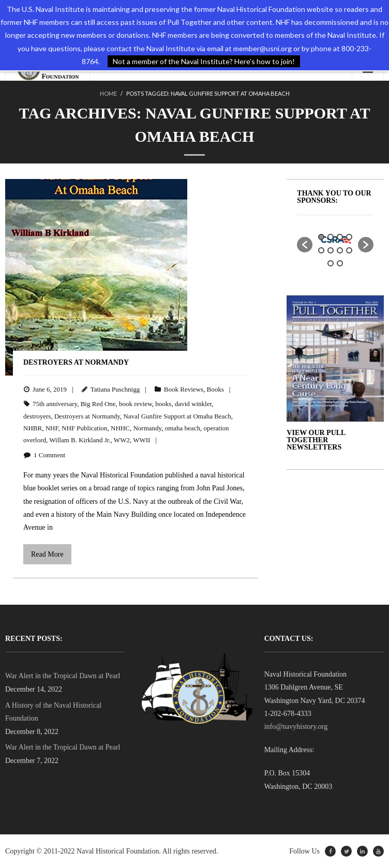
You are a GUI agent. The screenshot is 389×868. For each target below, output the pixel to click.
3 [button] (340, 237)
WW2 (122, 440)
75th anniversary (55, 404)
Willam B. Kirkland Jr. (80, 440)
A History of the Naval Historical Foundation (53, 712)
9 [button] (331, 263)
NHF (52, 428)
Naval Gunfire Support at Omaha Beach (177, 416)
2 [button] (331, 237)
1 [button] (321, 237)
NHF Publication (84, 428)
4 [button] (349, 237)
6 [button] (331, 250)
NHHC (120, 428)
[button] (305, 245)
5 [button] (321, 250)
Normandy (147, 428)
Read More (47, 554)
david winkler (193, 404)
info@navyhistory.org (296, 727)
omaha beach (183, 428)
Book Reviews (184, 389)
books (163, 404)
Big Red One (98, 404)
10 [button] (340, 263)
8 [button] (349, 250)
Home (108, 93)
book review (136, 404)
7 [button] (340, 250)
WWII (141, 440)
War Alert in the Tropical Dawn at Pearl (63, 676)
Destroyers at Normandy (76, 362)
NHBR (33, 428)
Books (215, 389)
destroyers (37, 416)
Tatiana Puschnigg (115, 389)
